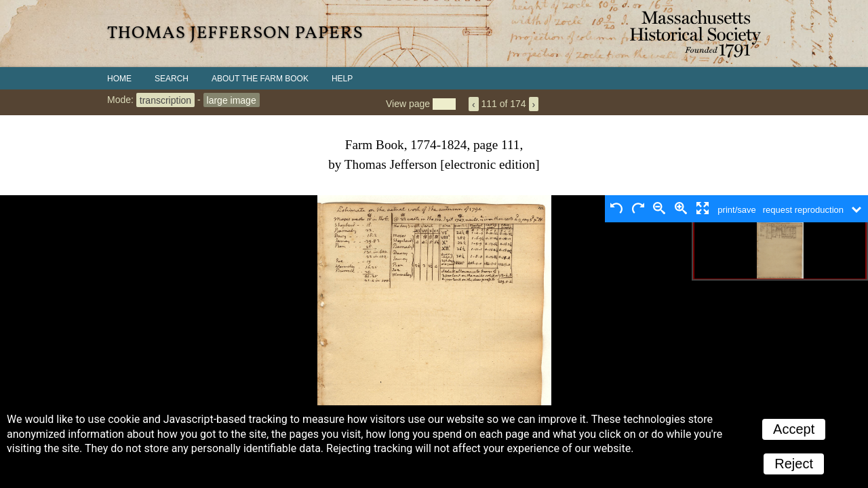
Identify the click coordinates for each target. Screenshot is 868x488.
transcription (165, 100)
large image (232, 100)
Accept (794, 429)
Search (172, 79)
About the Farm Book (260, 79)
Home (119, 79)
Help (342, 79)
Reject (794, 464)
